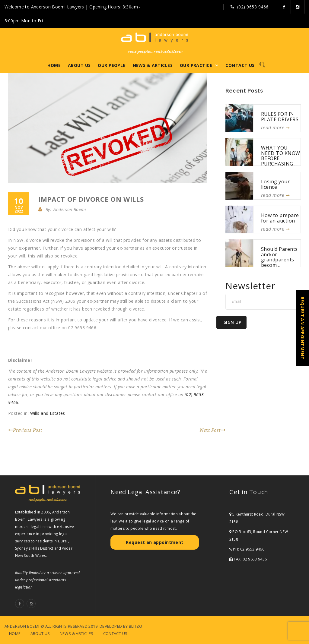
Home (54, 65)
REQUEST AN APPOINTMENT (303, 328)
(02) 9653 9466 (253, 7)
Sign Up (232, 322)
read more (275, 128)
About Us (79, 65)
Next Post (213, 430)
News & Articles (153, 65)
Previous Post (25, 430)
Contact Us (240, 65)
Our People (111, 65)
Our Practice (196, 65)
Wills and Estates (48, 413)
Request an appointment (154, 542)
